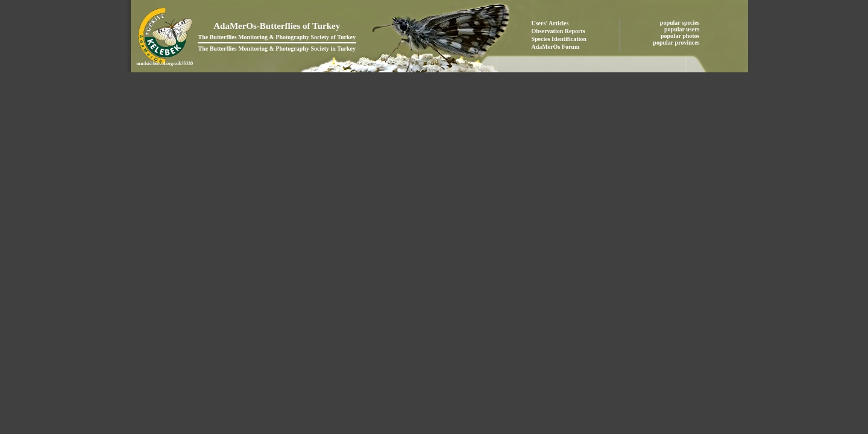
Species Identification (559, 39)
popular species (681, 23)
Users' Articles (550, 23)
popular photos (681, 36)
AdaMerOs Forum (556, 47)
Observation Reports (558, 31)
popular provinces (677, 42)
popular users (683, 29)
